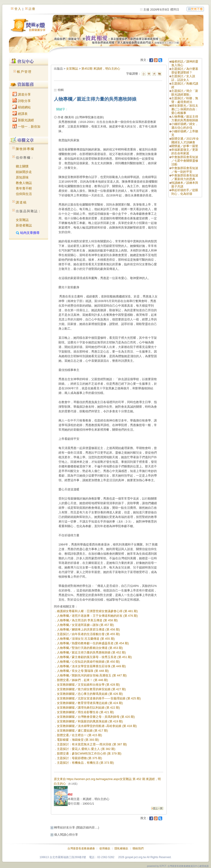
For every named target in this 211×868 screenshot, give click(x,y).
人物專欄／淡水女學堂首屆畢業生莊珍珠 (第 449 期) (91, 666)
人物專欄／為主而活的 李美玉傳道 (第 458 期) (87, 620)
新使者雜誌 (24, 225)
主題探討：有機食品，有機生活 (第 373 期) (85, 763)
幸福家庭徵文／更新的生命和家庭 (185, 151)
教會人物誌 (24, 183)
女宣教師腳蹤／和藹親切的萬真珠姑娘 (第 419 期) (90, 721)
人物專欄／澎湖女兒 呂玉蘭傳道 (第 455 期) (86, 639)
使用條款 (105, 848)
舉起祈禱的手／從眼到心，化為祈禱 (185, 192)
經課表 (20, 114)
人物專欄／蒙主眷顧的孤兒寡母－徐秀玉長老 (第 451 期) (94, 657)
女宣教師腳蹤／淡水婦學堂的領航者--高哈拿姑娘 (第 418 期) (97, 726)
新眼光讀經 (23, 120)
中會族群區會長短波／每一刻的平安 (185, 170)
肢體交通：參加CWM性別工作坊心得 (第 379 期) (89, 753)
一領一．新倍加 (26, 127)
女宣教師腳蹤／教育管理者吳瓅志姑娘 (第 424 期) (90, 703)
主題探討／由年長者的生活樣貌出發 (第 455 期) (88, 634)
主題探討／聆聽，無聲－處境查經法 (185, 100)
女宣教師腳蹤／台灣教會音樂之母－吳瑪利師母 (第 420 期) (96, 717)
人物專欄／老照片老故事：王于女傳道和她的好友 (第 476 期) (97, 616)
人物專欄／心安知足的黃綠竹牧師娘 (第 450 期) (88, 662)
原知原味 (22, 177)
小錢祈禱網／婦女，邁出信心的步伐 (185, 126)
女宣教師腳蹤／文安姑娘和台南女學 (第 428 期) (88, 685)
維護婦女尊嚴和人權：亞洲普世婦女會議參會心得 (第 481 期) (97, 611)
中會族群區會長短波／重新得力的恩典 (185, 177)
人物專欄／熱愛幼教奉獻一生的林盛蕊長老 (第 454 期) (93, 643)
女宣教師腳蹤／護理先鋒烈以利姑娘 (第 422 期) (88, 708)
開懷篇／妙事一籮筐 (185, 146)
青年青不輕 (24, 188)
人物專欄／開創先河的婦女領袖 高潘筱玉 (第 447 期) (92, 675)
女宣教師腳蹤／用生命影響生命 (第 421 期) (85, 712)
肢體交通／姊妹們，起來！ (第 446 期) (82, 680)
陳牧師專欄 (25, 149)
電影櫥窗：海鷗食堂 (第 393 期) (78, 740)
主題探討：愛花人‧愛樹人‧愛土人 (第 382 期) (86, 749)
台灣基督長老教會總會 (81, 848)
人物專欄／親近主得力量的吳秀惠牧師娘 (185, 118)
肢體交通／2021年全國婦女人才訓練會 (185, 140)
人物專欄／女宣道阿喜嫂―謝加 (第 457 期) (85, 625)
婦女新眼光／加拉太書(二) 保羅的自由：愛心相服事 (185, 109)
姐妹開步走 (24, 172)
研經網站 (22, 107)
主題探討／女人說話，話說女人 (183, 78)
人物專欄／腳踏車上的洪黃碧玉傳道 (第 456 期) (88, 629)
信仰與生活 (24, 194)
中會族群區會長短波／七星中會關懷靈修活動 (185, 161)
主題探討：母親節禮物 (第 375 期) (79, 758)
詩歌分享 (22, 101)
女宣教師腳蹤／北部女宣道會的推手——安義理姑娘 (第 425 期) (99, 698)
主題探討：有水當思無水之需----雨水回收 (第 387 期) (92, 744)
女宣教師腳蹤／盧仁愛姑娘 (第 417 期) (82, 731)
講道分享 (22, 94)
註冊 (32, 9)
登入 (18, 9)
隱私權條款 (121, 848)
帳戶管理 (24, 72)
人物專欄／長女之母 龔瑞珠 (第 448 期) (83, 671)
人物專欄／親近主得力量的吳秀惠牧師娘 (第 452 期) (91, 652)
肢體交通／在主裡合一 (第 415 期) (79, 735)
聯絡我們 (138, 848)
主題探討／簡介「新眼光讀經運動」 (185, 93)
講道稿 (21, 202)
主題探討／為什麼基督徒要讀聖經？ (185, 71)
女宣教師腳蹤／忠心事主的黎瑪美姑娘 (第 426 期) (90, 694)
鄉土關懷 (22, 166)
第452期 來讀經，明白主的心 (101, 69)
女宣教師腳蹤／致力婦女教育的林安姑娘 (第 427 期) (91, 689)
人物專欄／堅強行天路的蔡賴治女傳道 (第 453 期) (90, 648)
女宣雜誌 (22, 220)
